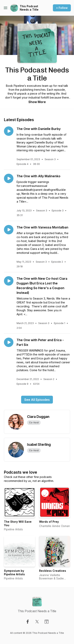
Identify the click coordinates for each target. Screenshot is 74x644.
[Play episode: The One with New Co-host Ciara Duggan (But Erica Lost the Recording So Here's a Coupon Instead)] (9, 281)
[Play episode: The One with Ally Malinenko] (9, 178)
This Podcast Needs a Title (29, 8)
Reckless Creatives (53, 571)
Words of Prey (49, 522)
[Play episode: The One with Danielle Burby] (9, 131)
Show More (37, 102)
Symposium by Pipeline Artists (14, 572)
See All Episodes (37, 400)
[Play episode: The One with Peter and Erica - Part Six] (9, 342)
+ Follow (62, 8)
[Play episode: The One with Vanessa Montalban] (9, 230)
